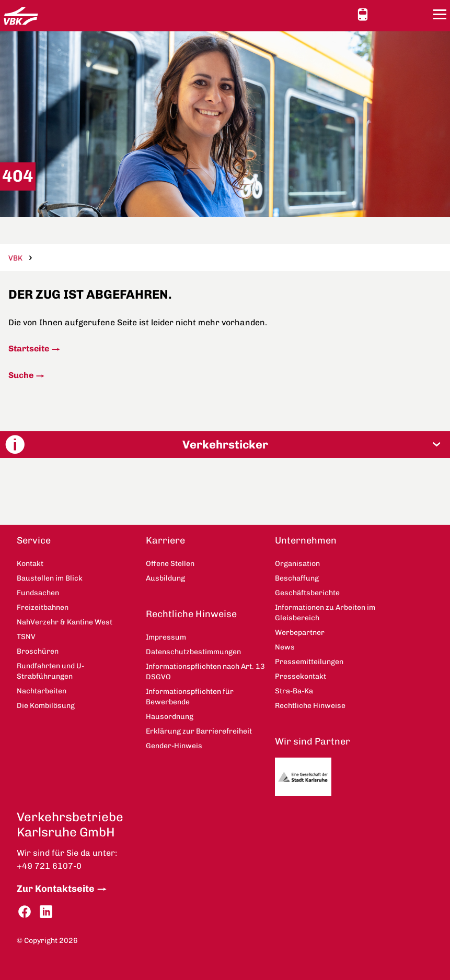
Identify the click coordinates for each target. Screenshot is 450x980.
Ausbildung (165, 578)
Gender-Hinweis (174, 746)
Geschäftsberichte (307, 593)
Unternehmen (306, 540)
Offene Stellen (170, 564)
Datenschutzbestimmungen (193, 652)
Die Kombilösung (46, 706)
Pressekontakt (301, 676)
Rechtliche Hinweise (191, 614)
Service (34, 540)
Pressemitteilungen (309, 662)
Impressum (166, 637)
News (285, 647)
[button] (225, 445)
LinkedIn (46, 912)
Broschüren (38, 651)
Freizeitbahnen (43, 607)
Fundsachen (38, 593)
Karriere (165, 540)
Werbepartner (300, 633)
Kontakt (401, 14)
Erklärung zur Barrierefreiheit (199, 731)
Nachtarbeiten (42, 691)
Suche (21, 375)
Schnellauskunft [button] (363, 15)
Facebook (25, 912)
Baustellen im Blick (50, 578)
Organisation (297, 564)
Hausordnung (170, 717)
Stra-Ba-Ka (294, 691)
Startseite (29, 349)
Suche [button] (420, 14)
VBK (15, 258)
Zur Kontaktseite (56, 889)
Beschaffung (297, 578)
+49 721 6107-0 (49, 866)
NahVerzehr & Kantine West (65, 622)
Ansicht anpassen (383, 14)
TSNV (26, 637)
